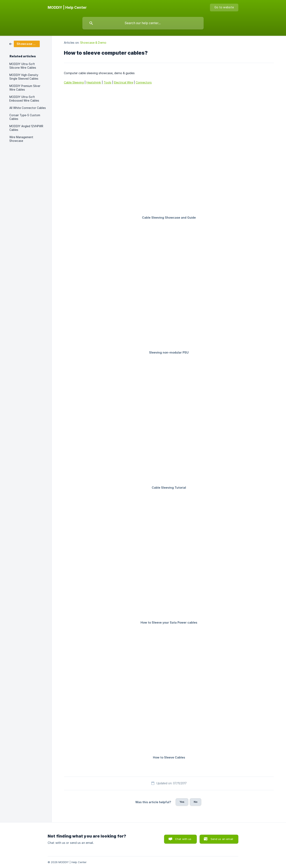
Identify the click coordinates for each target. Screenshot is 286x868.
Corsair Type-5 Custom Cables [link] (25, 117)
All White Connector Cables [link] (28, 108)
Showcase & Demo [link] (93, 43)
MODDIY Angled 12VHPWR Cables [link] (26, 128)
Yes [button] (182, 802)
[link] (25, 44)
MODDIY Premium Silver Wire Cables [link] (25, 88)
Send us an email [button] (222, 839)
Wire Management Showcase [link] (21, 139)
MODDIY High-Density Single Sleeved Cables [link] (24, 77)
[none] (67, 8)
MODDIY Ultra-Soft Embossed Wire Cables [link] (24, 99)
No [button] (196, 802)
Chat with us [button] (183, 839)
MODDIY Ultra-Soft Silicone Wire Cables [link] (23, 66)
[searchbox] (143, 23)
